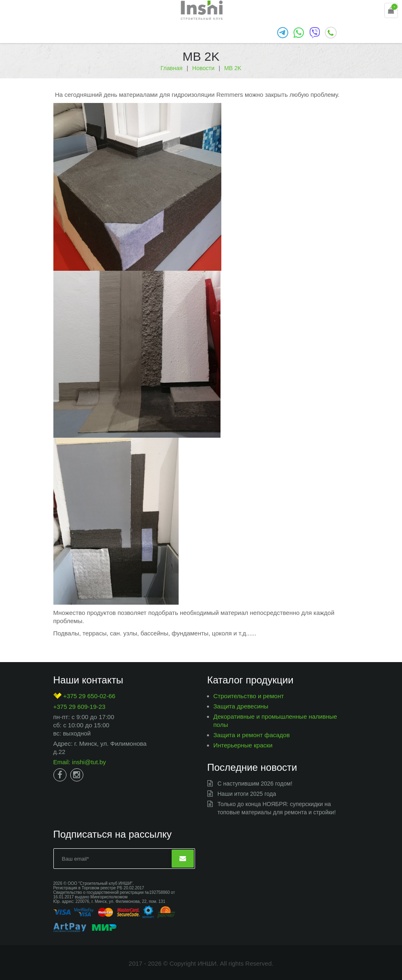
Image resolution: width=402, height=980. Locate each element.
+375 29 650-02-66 (84, 696)
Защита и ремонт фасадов (252, 735)
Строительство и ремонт (249, 696)
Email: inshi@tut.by (80, 762)
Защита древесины (241, 706)
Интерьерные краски (243, 745)
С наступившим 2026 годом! (255, 784)
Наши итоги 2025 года (247, 794)
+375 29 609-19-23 (79, 707)
